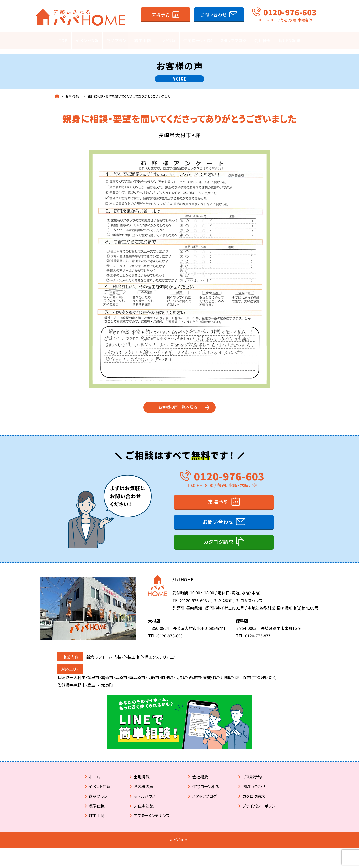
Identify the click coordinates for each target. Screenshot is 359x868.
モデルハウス (145, 805)
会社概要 (263, 40)
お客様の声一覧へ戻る (178, 410)
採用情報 (290, 40)
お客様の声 (73, 91)
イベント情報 (87, 40)
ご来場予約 (252, 785)
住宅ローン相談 (198, 40)
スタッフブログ (233, 40)
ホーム (94, 785)
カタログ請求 (219, 550)
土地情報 (167, 40)
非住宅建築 (144, 815)
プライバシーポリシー (261, 815)
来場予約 (161, 15)
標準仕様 (97, 815)
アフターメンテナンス (151, 824)
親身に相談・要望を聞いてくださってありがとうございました (129, 91)
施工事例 (143, 40)
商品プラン (116, 40)
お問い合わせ (214, 15)
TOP (63, 40)
